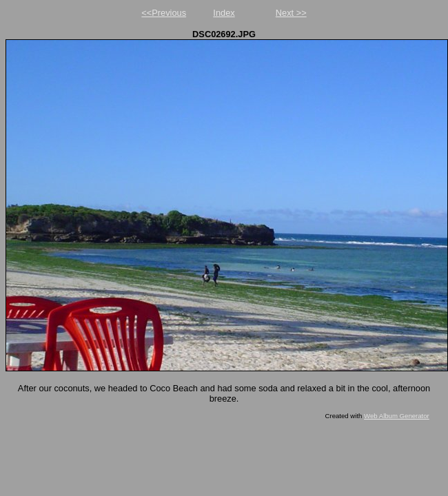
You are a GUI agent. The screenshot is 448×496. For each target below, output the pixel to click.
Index (224, 13)
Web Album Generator (397, 416)
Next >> (291, 13)
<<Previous (164, 13)
